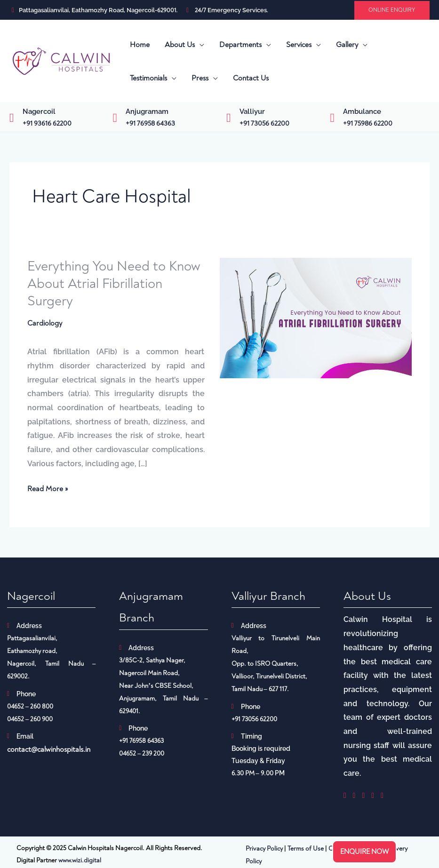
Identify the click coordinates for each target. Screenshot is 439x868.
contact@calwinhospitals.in (49, 750)
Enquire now (364, 852)
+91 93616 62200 (47, 123)
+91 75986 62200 (368, 123)
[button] (392, 10)
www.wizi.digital (80, 861)
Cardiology (45, 323)
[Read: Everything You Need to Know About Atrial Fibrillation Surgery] (316, 318)
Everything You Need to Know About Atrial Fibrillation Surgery (116, 283)
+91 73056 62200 (264, 123)
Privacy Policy (264, 849)
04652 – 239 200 (142, 754)
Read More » (48, 488)
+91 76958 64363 (150, 123)
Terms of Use (306, 849)
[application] (200, 45)
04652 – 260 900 (30, 720)
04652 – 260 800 (30, 707)
